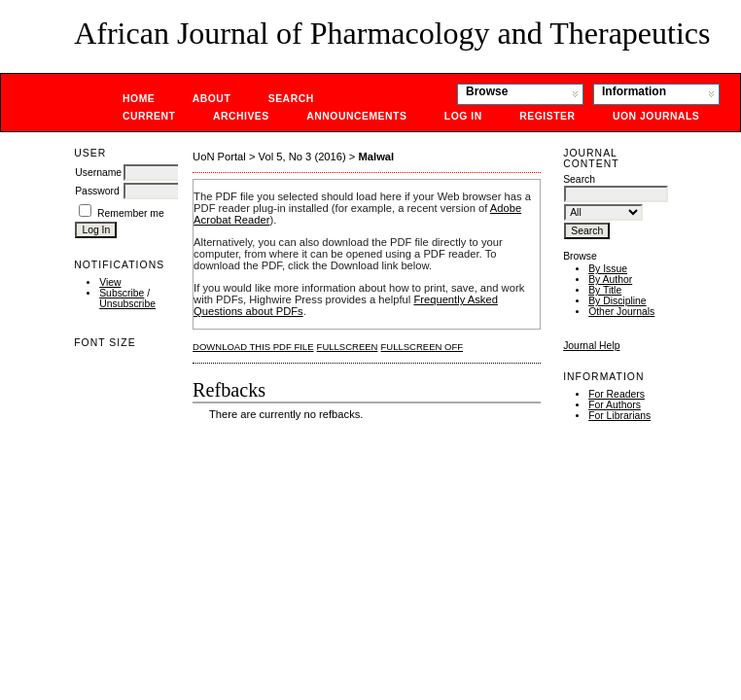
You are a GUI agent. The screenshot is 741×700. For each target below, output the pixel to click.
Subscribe (122, 293)
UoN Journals (656, 116)
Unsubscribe (127, 304)
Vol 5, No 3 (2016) (302, 157)
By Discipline (617, 301)
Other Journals (621, 312)
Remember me (131, 213)
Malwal (377, 157)
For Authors (615, 405)
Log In (463, 116)
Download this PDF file (253, 347)
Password (97, 191)
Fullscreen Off (422, 347)
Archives (241, 116)
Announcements (356, 116)
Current (149, 116)
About (212, 99)
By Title (605, 290)
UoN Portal (219, 157)
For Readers (617, 394)
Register (547, 116)
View (110, 282)
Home (139, 99)
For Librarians (619, 416)
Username (98, 173)
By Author (610, 280)
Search (291, 99)
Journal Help (591, 346)
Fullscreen (348, 347)
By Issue (608, 269)
